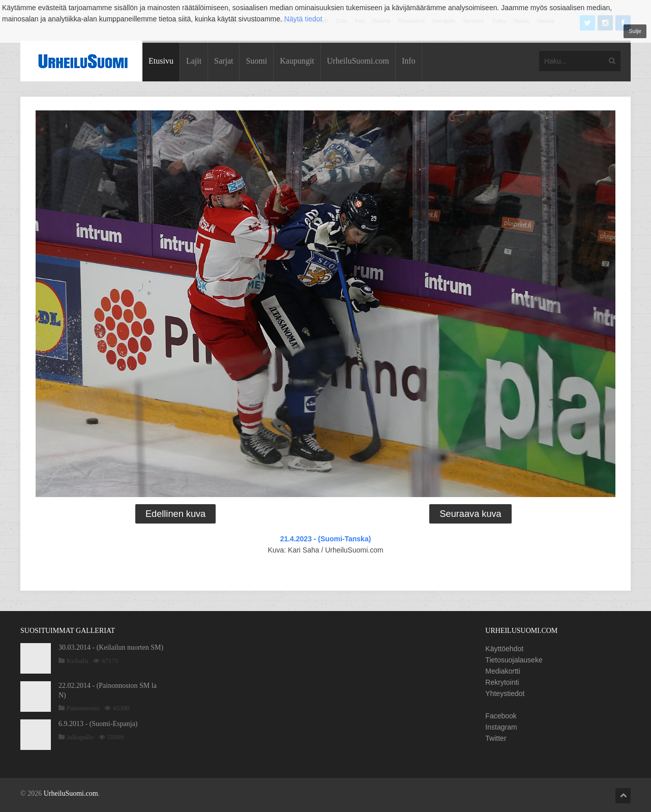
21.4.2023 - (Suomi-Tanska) (326, 539)
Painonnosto (83, 708)
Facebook (501, 716)
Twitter (496, 738)
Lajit (194, 61)
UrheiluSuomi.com (358, 61)
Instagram (501, 727)
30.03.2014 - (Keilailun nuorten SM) (111, 647)
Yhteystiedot (505, 693)
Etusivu (161, 61)
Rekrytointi (502, 682)
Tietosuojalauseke (514, 660)
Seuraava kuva (470, 514)
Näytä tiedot (303, 19)
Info (409, 61)
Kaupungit (297, 61)
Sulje (635, 31)
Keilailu (77, 661)
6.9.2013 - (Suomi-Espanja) (98, 724)
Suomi (256, 61)
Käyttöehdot (504, 649)
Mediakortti (502, 671)
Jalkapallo (80, 737)
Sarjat (224, 61)
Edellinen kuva (175, 514)
